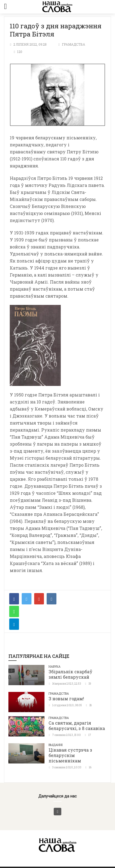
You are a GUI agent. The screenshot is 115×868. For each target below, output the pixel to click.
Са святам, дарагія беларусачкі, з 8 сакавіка (77, 726)
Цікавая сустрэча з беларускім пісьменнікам (70, 755)
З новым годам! (66, 699)
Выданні (56, 745)
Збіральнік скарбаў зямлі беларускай (71, 674)
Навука (55, 666)
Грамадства (74, 44)
